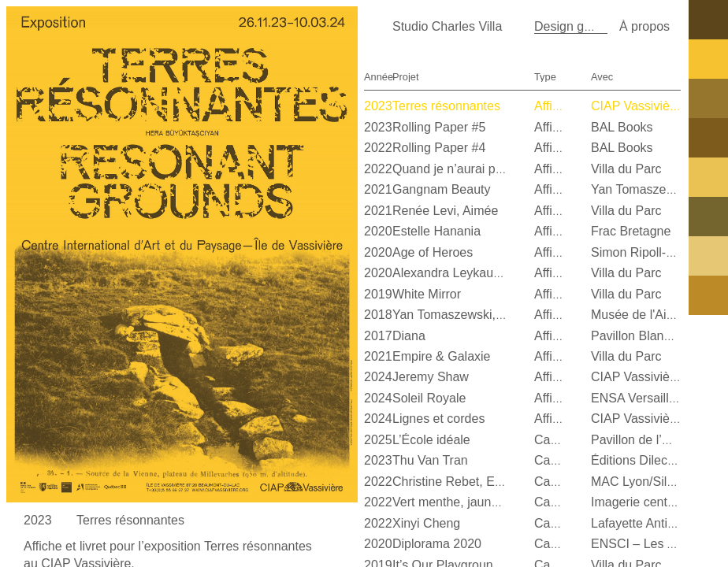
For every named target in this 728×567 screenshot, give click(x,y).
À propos (644, 26)
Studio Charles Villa (447, 26)
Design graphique (583, 26)
